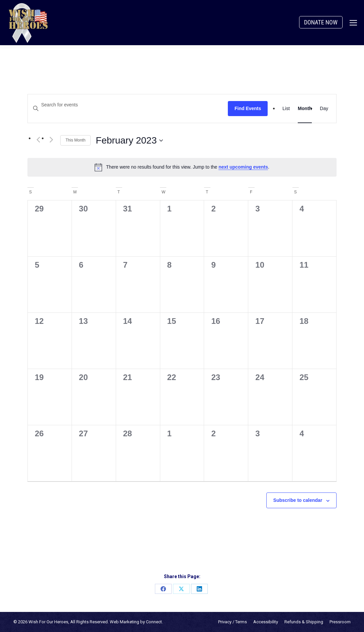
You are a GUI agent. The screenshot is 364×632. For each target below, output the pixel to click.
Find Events (248, 108)
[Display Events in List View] (286, 109)
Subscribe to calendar (298, 500)
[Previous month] (38, 140)
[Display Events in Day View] (324, 109)
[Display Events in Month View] (305, 109)
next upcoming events (243, 167)
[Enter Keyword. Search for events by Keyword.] (128, 105)
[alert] (182, 167)
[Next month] (51, 140)
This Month (75, 140)
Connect (154, 622)
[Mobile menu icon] (353, 23)
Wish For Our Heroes (48, 622)
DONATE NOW (321, 22)
